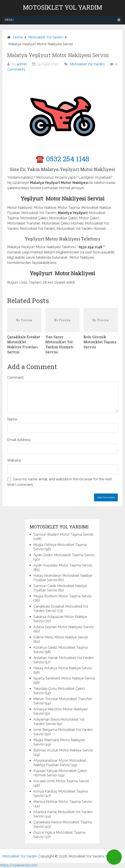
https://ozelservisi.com (19, 865)
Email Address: (19, 440)
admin (22, 64)
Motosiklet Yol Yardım (62, 7)
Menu (9, 20)
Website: (14, 460)
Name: (12, 419)
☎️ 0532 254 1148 (62, 159)
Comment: (16, 377)
